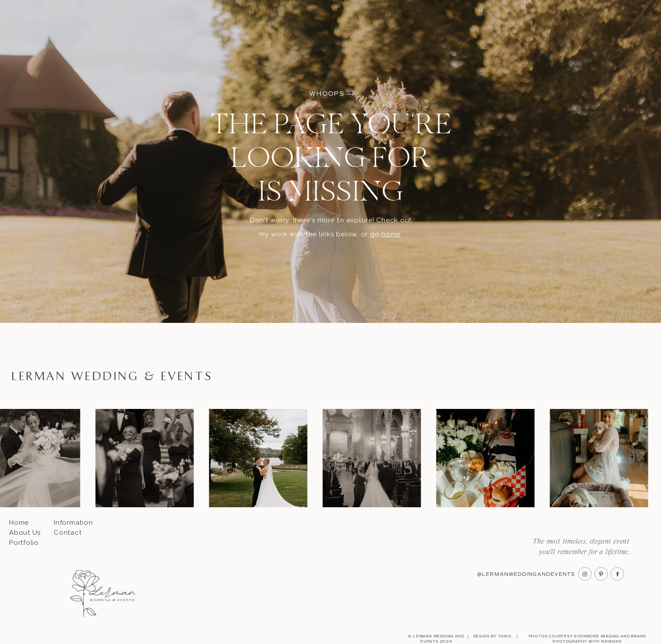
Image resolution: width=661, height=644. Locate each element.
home (391, 234)
